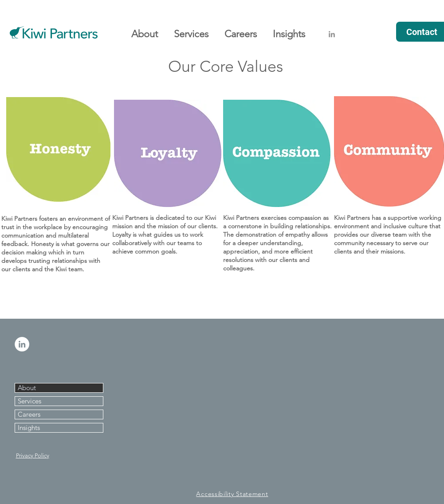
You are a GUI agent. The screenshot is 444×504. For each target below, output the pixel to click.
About (27, 388)
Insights (29, 428)
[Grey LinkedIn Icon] (332, 34)
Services (29, 401)
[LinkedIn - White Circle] (22, 344)
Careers (29, 414)
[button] (145, 30)
